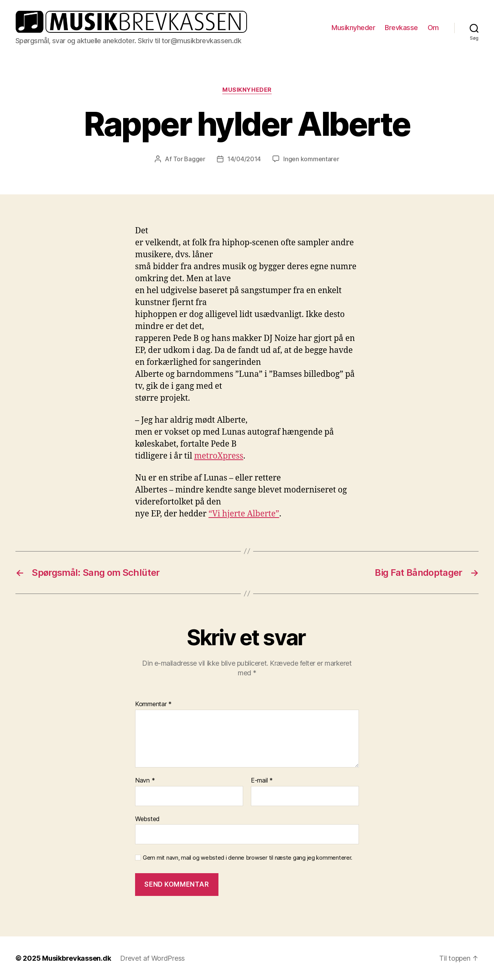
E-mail (262, 781)
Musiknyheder (353, 28)
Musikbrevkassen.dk (76, 958)
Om (433, 28)
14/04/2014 (244, 159)
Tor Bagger (189, 159)
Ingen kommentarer (311, 159)
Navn (145, 781)
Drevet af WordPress (152, 958)
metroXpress (219, 456)
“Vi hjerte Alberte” (244, 514)
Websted (147, 819)
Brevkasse (401, 28)
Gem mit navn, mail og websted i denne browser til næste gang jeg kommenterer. (248, 858)
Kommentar (153, 704)
